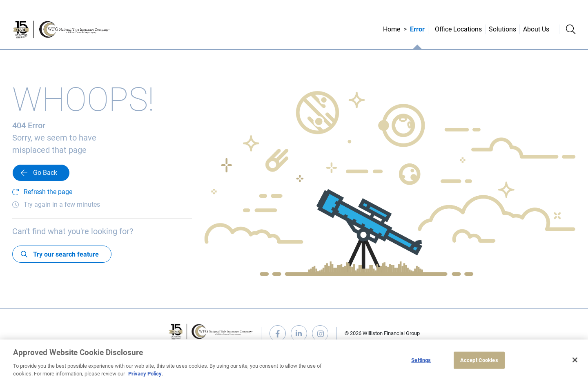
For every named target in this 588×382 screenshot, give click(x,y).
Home (392, 29)
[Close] (575, 360)
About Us (536, 29)
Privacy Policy (145, 374)
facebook (278, 333)
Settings (421, 360)
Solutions (502, 29)
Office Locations (458, 29)
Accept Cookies (479, 360)
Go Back (45, 173)
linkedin (299, 333)
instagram (320, 333)
